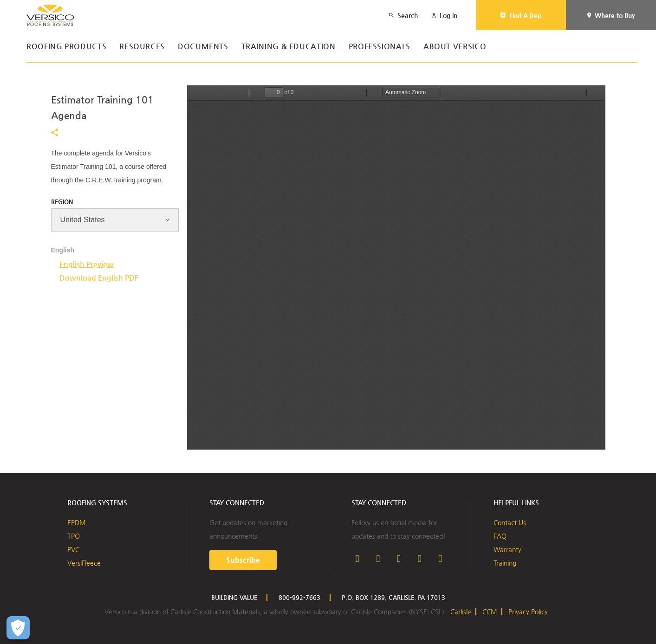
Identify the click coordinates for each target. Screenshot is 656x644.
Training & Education (289, 47)
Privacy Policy (528, 612)
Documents (203, 47)
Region (62, 202)
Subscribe (243, 560)
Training (505, 563)
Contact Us (510, 522)
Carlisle (461, 612)
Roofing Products (66, 47)
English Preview (87, 264)
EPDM (77, 522)
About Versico (455, 47)
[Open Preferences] (18, 628)
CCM (490, 612)
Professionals (380, 47)
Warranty (507, 549)
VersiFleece (84, 563)
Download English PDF (99, 278)
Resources (142, 47)
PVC (73, 549)
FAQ (500, 536)
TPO (74, 536)
